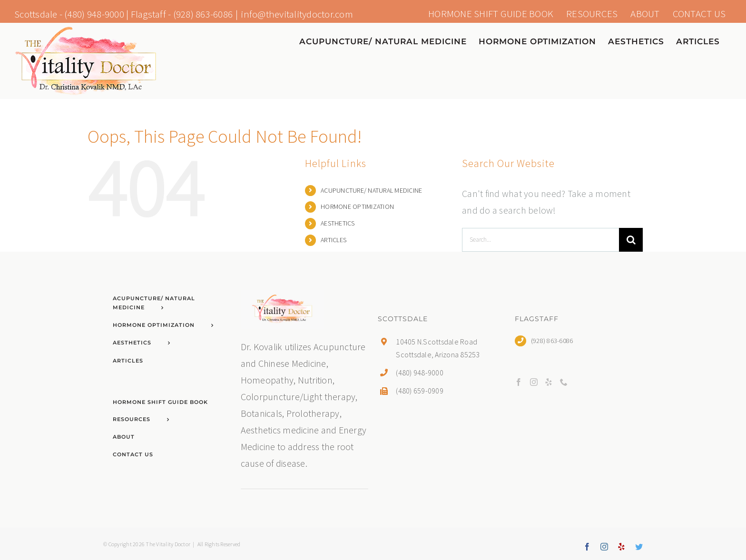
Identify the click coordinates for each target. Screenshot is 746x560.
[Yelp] (549, 382)
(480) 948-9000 (94, 14)
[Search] (631, 240)
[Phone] (564, 382)
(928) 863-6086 (203, 14)
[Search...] (540, 240)
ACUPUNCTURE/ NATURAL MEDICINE (371, 190)
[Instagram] (534, 382)
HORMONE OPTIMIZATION (357, 206)
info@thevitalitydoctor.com (297, 14)
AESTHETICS (338, 223)
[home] (282, 298)
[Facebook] (519, 382)
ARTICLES (334, 240)
